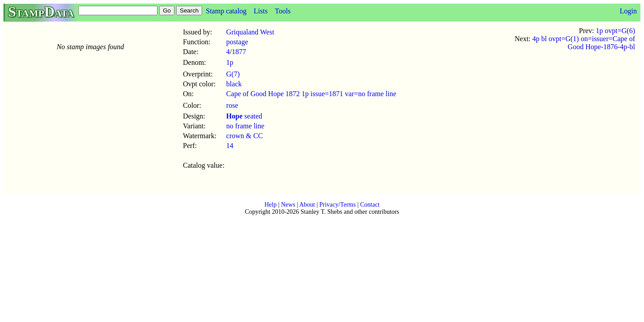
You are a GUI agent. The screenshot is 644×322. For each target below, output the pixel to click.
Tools (282, 11)
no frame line (245, 126)
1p (230, 62)
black (234, 84)
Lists (261, 11)
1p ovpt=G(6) (615, 31)
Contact (370, 205)
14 (230, 146)
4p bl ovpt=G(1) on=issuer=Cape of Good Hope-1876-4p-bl (584, 43)
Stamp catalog (226, 11)
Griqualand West (250, 32)
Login (628, 11)
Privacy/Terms (337, 205)
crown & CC (245, 136)
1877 (239, 52)
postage (237, 42)
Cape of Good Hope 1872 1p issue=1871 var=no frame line (311, 94)
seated (244, 116)
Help (270, 205)
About (307, 205)
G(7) (233, 74)
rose (232, 105)
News (288, 205)
